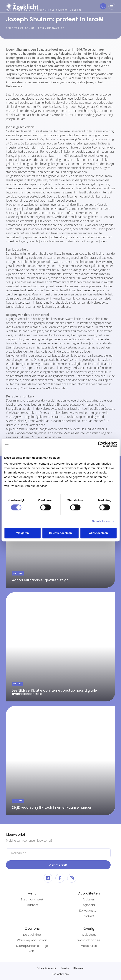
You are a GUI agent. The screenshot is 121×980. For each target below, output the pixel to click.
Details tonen (101, 521)
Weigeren (23, 533)
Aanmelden (58, 865)
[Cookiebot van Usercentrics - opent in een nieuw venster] (101, 444)
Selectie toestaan (60, 533)
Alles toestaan (98, 533)
